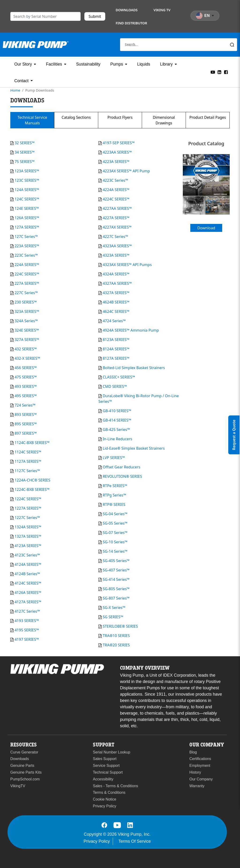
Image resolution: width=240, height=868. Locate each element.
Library (166, 64)
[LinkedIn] (219, 72)
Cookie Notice (105, 799)
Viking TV (162, 10)
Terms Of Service (135, 841)
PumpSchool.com (25, 779)
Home (15, 90)
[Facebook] (226, 72)
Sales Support (105, 759)
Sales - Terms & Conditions (115, 786)
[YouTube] (213, 72)
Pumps (117, 64)
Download (206, 228)
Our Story (23, 64)
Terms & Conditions (109, 792)
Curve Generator (24, 752)
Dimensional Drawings (164, 120)
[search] (45, 16)
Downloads (127, 10)
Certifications (200, 759)
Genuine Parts (22, 766)
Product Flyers (120, 117)
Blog (193, 752)
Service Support (106, 766)
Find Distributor (131, 23)
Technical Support (108, 772)
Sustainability (88, 64)
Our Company (201, 779)
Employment (200, 766)
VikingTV (18, 786)
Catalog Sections (76, 117)
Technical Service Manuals (32, 120)
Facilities (54, 64)
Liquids (144, 64)
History (195, 772)
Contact (21, 81)
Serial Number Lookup (111, 752)
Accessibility (103, 779)
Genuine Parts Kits (26, 772)
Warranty (197, 786)
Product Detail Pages (208, 117)
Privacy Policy (105, 806)
